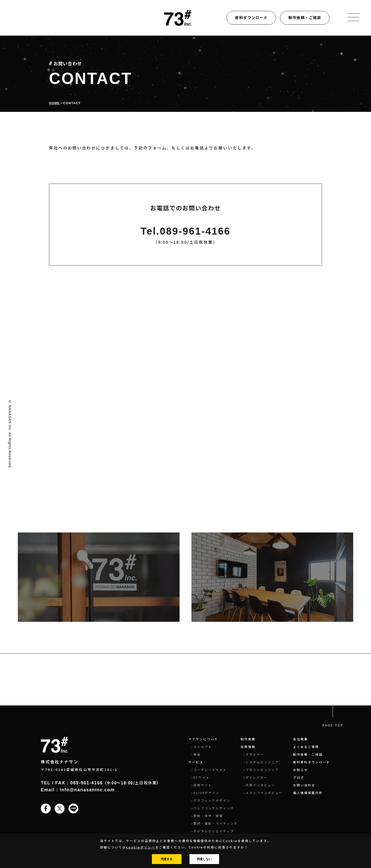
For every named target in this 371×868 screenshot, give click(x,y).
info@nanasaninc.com (87, 790)
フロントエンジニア (262, 770)
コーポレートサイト (210, 770)
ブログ (299, 777)
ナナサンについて (203, 739)
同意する (167, 859)
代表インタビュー (260, 785)
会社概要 (301, 739)
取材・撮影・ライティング (216, 823)
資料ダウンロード (251, 17)
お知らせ (301, 770)
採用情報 (248, 747)
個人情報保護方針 (308, 793)
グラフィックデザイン (212, 800)
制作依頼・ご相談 (305, 17)
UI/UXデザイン (207, 793)
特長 (197, 754)
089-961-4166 (86, 783)
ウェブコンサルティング (214, 808)
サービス (196, 762)
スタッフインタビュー (264, 793)
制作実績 (248, 739)
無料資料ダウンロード (312, 762)
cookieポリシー (141, 847)
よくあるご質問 (306, 747)
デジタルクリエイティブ (214, 831)
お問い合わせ (304, 785)
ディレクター (257, 777)
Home (54, 103)
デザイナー (255, 754)
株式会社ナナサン (60, 762)
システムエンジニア (262, 762)
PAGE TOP (333, 725)
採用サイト (203, 785)
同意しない (204, 859)
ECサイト (202, 777)
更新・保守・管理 (208, 816)
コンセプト (203, 747)
